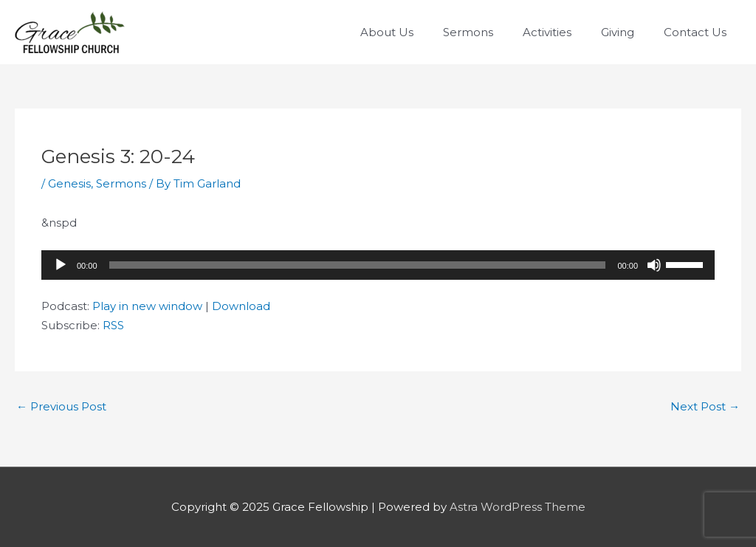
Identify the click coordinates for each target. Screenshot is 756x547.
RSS (113, 325)
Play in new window (147, 306)
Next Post (705, 406)
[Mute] (654, 265)
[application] (378, 265)
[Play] (61, 265)
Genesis (69, 183)
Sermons (121, 183)
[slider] (358, 265)
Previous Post (61, 406)
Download (241, 306)
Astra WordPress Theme (518, 507)
